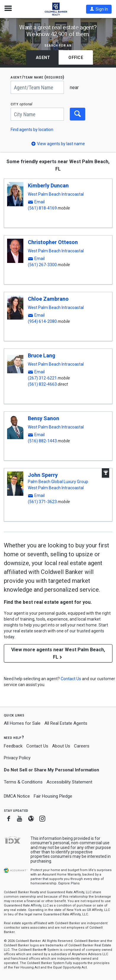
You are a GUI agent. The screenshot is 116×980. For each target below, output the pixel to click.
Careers (82, 746)
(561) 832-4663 (42, 384)
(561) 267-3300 (42, 265)
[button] (99, 9)
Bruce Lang (42, 355)
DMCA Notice (17, 796)
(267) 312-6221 (42, 378)
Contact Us (37, 746)
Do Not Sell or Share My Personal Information (51, 770)
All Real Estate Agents (66, 723)
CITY (21, 104)
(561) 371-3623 (42, 502)
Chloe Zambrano (48, 299)
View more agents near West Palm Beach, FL (58, 653)
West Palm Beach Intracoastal (56, 194)
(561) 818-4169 (42, 208)
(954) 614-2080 (42, 321)
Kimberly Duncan (48, 185)
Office (76, 58)
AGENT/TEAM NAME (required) (38, 77)
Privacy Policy (17, 758)
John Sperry (43, 475)
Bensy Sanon (43, 418)
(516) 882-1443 (42, 441)
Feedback (13, 746)
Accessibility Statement (69, 782)
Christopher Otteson (53, 242)
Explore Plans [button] (69, 883)
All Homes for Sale (22, 723)
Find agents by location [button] (32, 130)
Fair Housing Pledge (53, 796)
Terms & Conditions (23, 782)
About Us (61, 746)
